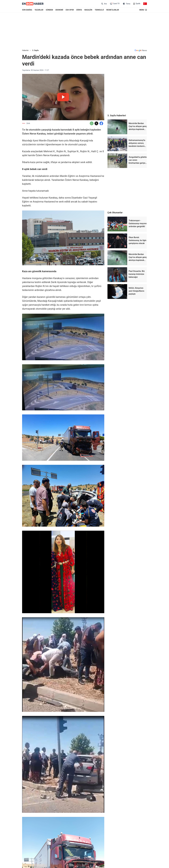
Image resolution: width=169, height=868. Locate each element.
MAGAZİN (88, 10)
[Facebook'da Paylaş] (101, 123)
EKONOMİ (59, 10)
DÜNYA (79, 10)
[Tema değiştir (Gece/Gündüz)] (126, 4)
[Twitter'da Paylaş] (96, 123)
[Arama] (104, 4)
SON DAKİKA (27, 10)
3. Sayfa (35, 50)
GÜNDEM (49, 10)
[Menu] (143, 10)
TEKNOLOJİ (99, 10)
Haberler (25, 50)
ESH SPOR (70, 10)
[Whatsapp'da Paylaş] (92, 123)
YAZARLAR (39, 10)
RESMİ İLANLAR (113, 10)
